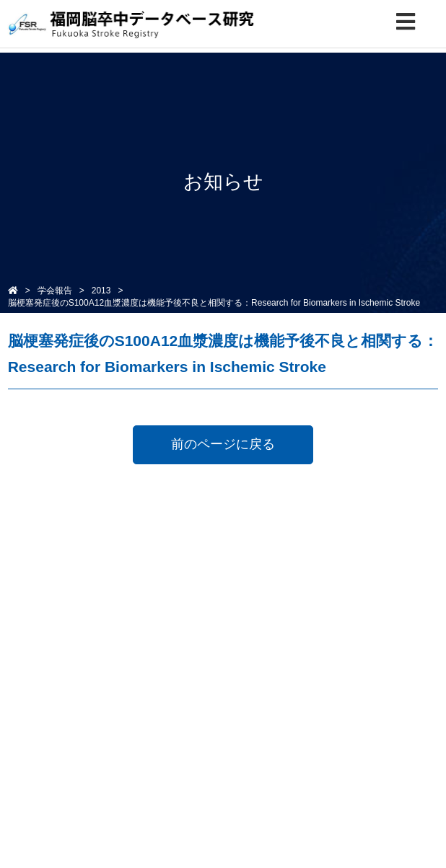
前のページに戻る (223, 444)
